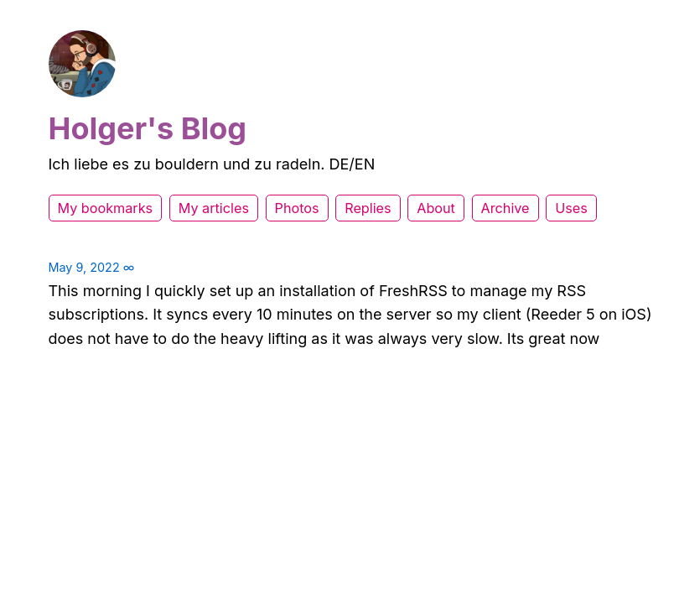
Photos (297, 208)
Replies (368, 208)
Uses (571, 208)
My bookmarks (106, 208)
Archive (506, 208)
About (436, 208)
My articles (214, 208)
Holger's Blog (148, 128)
